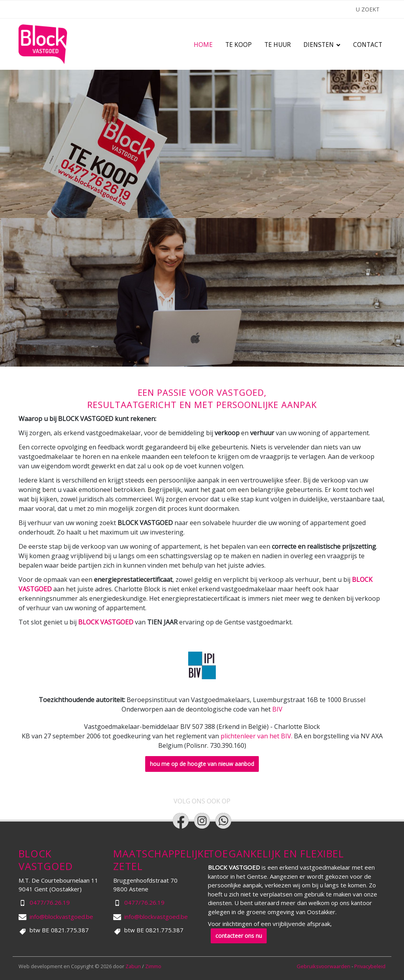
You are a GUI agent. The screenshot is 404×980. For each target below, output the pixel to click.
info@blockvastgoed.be (61, 917)
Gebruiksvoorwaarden (324, 966)
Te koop (238, 45)
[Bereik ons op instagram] (202, 821)
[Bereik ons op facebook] (181, 821)
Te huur (278, 45)
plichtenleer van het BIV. (256, 736)
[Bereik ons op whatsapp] (223, 821)
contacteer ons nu (239, 936)
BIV (277, 709)
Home (203, 45)
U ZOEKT (368, 9)
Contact (368, 45)
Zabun (133, 966)
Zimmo (153, 966)
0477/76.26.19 (50, 902)
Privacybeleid (370, 966)
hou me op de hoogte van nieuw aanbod (202, 764)
